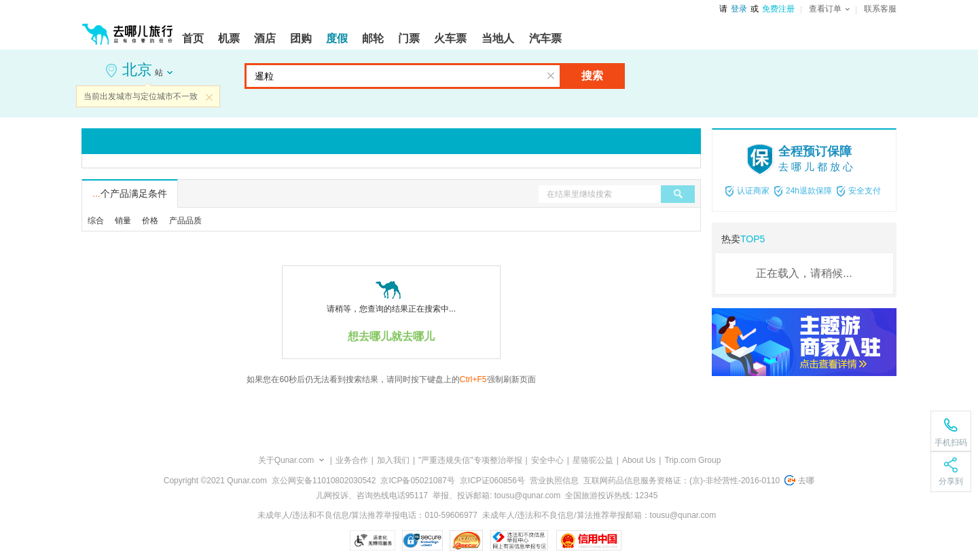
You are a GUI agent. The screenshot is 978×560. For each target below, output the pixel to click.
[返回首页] (128, 29)
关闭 (209, 97)
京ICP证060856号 (492, 481)
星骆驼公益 (593, 460)
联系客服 (880, 9)
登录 (739, 9)
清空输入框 (551, 76)
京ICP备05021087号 (417, 481)
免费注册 (778, 9)
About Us (639, 460)
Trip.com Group (692, 460)
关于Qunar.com (286, 460)
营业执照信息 (554, 481)
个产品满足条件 (130, 193)
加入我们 (393, 460)
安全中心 (547, 460)
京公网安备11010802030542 (324, 481)
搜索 (592, 76)
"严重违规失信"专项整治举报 (470, 460)
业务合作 (352, 460)
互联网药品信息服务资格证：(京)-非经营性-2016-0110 (682, 481)
